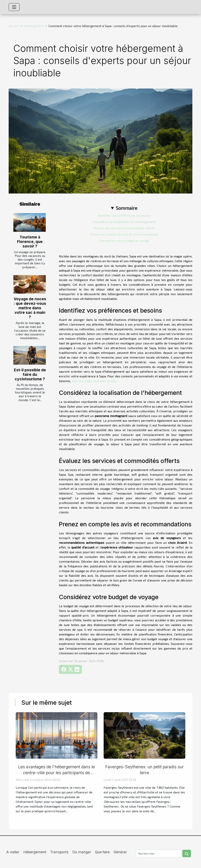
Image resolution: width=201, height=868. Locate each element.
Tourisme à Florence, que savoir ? (30, 242)
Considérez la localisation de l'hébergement (124, 222)
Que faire (102, 852)
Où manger (82, 852)
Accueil (14, 26)
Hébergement (34, 26)
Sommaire (127, 208)
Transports (59, 852)
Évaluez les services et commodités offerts (124, 228)
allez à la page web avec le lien (94, 381)
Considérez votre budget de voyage (124, 241)
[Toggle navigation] (14, 7)
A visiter (13, 852)
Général (120, 852)
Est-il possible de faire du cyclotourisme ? (30, 374)
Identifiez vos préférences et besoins (124, 215)
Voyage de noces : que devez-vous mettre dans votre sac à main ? (30, 308)
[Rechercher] (159, 853)
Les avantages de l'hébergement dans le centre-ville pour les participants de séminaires (57, 773)
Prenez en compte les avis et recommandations (124, 234)
